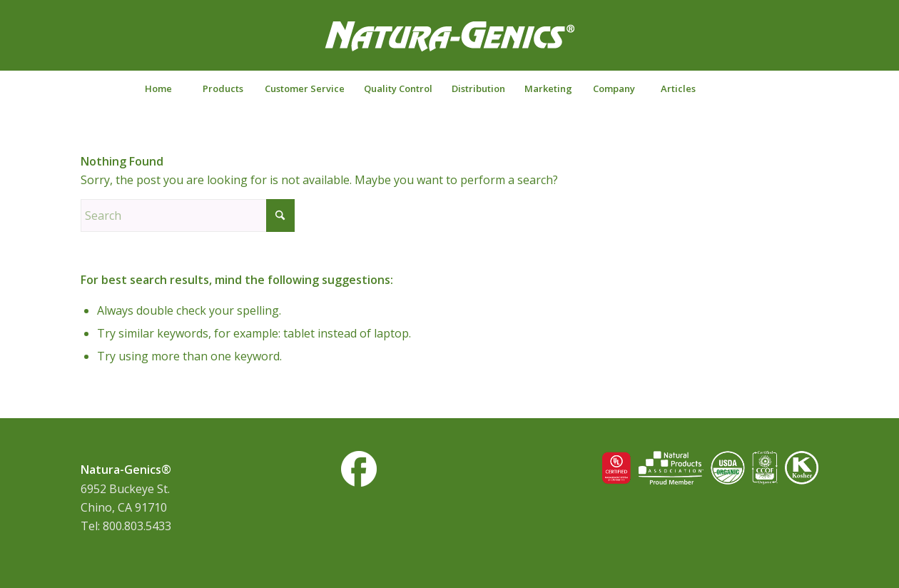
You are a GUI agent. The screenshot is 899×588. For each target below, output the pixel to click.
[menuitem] (158, 88)
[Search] (741, 88)
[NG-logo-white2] (449, 46)
